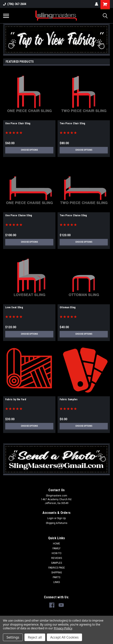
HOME (56, 544)
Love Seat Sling (14, 307)
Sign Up (61, 518)
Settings (13, 637)
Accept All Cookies (64, 637)
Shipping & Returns (57, 523)
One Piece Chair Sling (18, 123)
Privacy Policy (63, 628)
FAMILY (56, 548)
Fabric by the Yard (16, 399)
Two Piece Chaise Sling (73, 215)
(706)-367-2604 (15, 4)
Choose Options (29, 150)
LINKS (57, 582)
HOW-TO (57, 553)
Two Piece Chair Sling (72, 123)
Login (50, 518)
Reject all (35, 637)
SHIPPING (57, 573)
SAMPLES (56, 563)
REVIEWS (57, 558)
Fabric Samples (69, 399)
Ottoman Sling (68, 307)
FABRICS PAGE (57, 568)
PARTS (56, 577)
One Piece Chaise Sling (19, 215)
